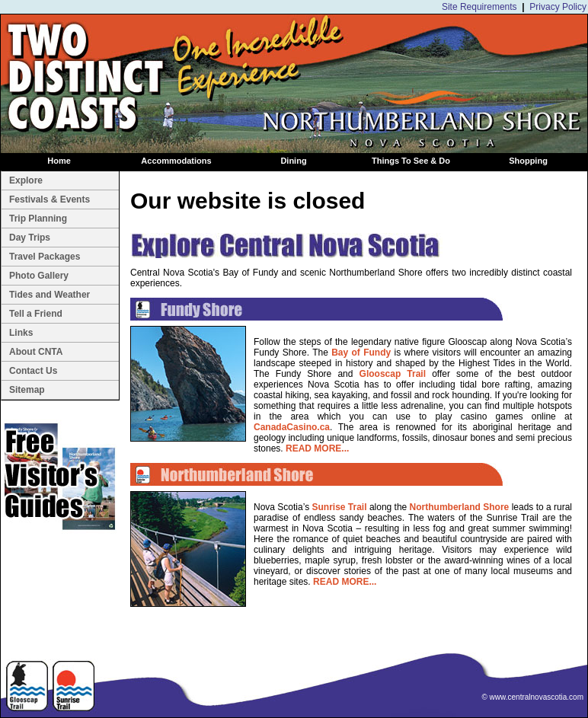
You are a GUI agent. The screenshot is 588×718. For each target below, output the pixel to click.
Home (59, 161)
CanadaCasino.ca (292, 427)
